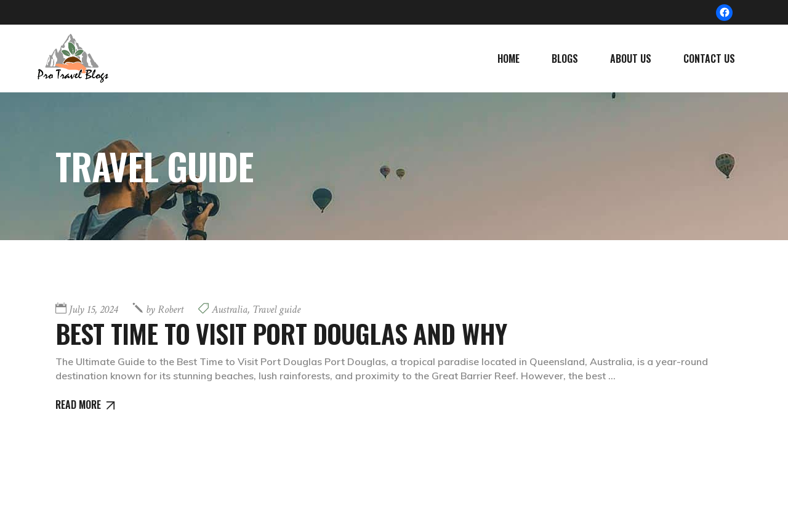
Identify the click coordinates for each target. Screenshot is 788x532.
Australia (230, 309)
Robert (165, 309)
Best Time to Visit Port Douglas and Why (281, 333)
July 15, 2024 (93, 309)
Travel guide (276, 309)
